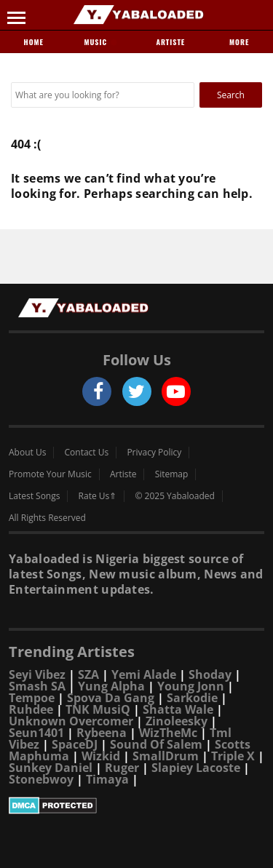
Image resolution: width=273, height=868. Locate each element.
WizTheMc (168, 733)
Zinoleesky (177, 721)
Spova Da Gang (111, 698)
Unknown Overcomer (71, 721)
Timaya (107, 779)
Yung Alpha (111, 686)
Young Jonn (191, 686)
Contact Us (87, 453)
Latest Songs (34, 496)
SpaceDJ (75, 744)
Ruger (122, 768)
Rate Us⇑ (98, 496)
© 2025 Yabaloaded (174, 496)
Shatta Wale (178, 709)
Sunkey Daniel (51, 768)
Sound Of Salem (156, 744)
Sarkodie (192, 698)
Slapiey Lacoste (196, 768)
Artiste (170, 42)
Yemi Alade (144, 674)
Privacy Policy (154, 453)
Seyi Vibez (37, 674)
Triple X (233, 756)
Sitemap (172, 474)
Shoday (210, 674)
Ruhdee (31, 709)
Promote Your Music (50, 474)
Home (34, 42)
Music (101, 42)
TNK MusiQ (98, 709)
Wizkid (101, 756)
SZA (88, 674)
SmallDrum (166, 756)
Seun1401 (36, 733)
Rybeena (102, 733)
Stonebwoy (41, 779)
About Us (27, 453)
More (239, 42)
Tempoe (32, 698)
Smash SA (37, 686)
